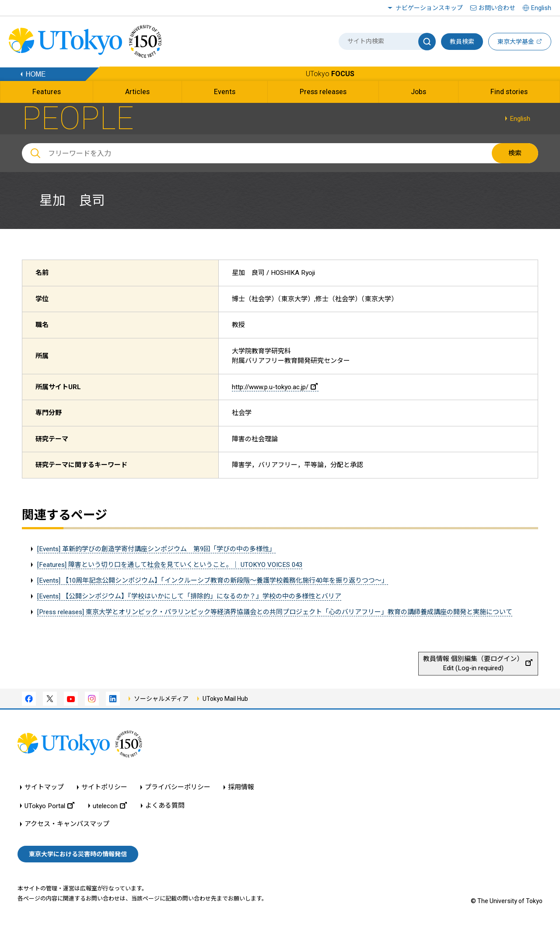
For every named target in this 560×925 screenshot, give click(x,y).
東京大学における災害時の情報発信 (78, 854)
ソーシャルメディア (161, 699)
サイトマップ (44, 787)
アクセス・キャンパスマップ (67, 824)
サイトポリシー (104, 787)
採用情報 (241, 787)
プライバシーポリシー (178, 787)
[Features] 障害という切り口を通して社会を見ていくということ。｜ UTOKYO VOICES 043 (170, 565)
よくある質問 (165, 806)
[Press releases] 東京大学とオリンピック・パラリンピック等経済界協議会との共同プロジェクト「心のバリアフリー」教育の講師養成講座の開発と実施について (275, 612)
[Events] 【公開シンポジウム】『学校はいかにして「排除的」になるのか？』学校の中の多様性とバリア (189, 596)
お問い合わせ (497, 8)
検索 (515, 153)
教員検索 (462, 42)
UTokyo (330, 74)
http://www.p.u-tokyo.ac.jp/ (275, 387)
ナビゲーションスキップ (429, 8)
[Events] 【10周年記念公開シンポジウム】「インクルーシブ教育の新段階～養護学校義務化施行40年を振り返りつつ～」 (213, 580)
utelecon (110, 806)
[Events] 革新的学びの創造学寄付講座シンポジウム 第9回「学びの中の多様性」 (156, 549)
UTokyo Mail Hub (225, 699)
